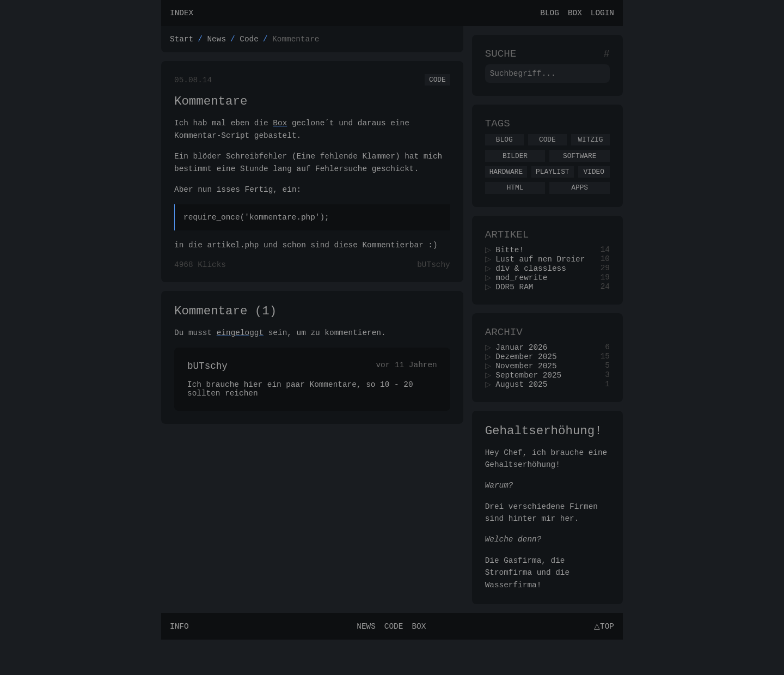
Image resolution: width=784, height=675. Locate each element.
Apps (580, 202)
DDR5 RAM (518, 310)
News (216, 42)
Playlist (552, 185)
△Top (602, 661)
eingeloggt (240, 346)
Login (602, 14)
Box (575, 14)
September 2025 (532, 405)
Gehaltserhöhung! (544, 464)
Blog (550, 14)
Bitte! (513, 268)
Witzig (590, 149)
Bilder (515, 167)
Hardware (506, 185)
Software (580, 167)
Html (515, 202)
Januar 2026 (525, 374)
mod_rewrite (525, 299)
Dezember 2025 (530, 384)
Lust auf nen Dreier (544, 279)
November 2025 (530, 395)
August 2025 (525, 415)
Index (182, 14)
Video (594, 185)
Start (182, 42)
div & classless (535, 289)
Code (249, 42)
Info (179, 661)
